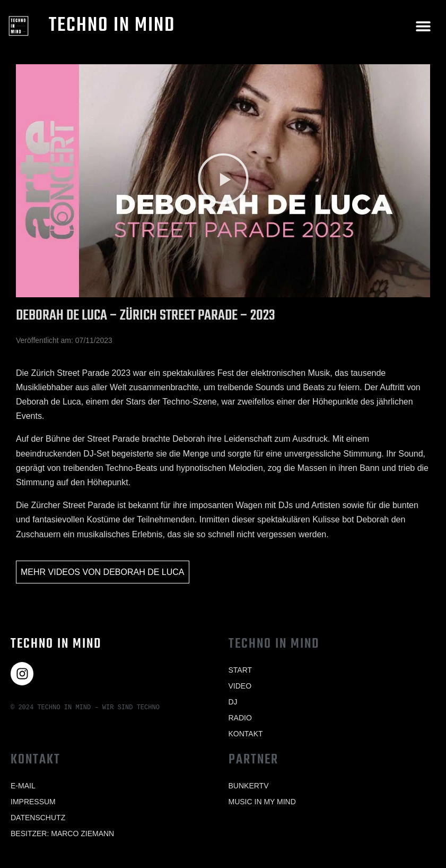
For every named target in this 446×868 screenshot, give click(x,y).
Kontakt (246, 734)
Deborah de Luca (144, 572)
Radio (240, 718)
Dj (233, 702)
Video (240, 686)
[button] (423, 26)
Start (241, 670)
